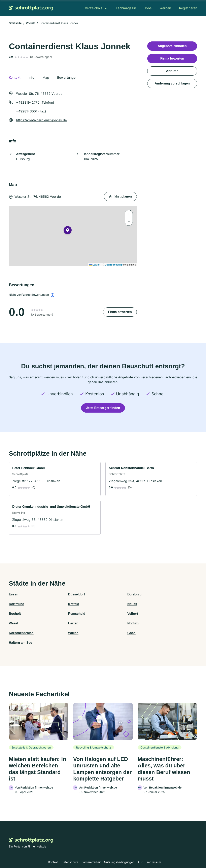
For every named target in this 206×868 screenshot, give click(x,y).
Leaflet (95, 265)
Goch (107, 623)
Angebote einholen (172, 46)
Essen (14, 594)
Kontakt (53, 850)
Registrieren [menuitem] (188, 8)
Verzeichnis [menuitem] (94, 8)
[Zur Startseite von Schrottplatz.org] (31, 8)
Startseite (15, 23)
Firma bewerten (120, 312)
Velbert (14, 614)
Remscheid (159, 604)
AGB (140, 850)
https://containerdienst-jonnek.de (41, 120)
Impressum (154, 850)
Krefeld (14, 604)
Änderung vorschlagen (172, 83)
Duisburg (110, 594)
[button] (68, 231)
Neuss (61, 604)
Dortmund (158, 594)
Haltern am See (162, 623)
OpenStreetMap (114, 265)
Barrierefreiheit (91, 850)
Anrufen (172, 71)
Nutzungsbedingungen (119, 850)
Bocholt (109, 604)
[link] (55, 479)
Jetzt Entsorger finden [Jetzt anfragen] (103, 408)
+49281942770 (28, 102)
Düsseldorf (64, 594)
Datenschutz (70, 850)
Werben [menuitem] (165, 8)
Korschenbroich (21, 623)
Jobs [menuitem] (148, 8)
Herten (108, 614)
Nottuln (156, 614)
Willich (61, 623)
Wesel (61, 614)
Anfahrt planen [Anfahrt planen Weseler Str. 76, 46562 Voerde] (120, 196)
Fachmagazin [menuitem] (126, 8)
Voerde (31, 23)
